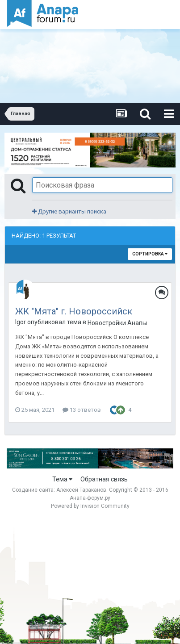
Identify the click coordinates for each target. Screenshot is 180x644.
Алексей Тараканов (81, 490)
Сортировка (150, 254)
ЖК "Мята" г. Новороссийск (74, 311)
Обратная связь (104, 479)
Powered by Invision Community (90, 506)
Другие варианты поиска (69, 211)
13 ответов (82, 410)
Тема (62, 479)
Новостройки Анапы (117, 323)
